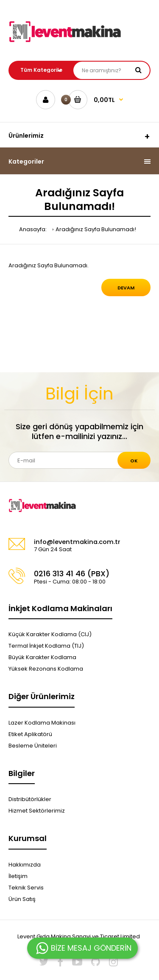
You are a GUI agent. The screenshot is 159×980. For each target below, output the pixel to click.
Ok (134, 461)
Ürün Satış (22, 899)
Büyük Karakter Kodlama (42, 657)
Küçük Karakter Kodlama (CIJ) (50, 634)
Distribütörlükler (30, 799)
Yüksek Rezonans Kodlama (46, 669)
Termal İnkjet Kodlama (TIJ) (46, 646)
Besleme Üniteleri (33, 746)
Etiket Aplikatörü (30, 734)
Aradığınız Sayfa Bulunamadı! (96, 229)
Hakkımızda (25, 865)
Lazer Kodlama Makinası (42, 723)
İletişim (18, 876)
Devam (126, 288)
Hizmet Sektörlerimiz (37, 811)
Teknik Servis (26, 888)
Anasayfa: (33, 229)
